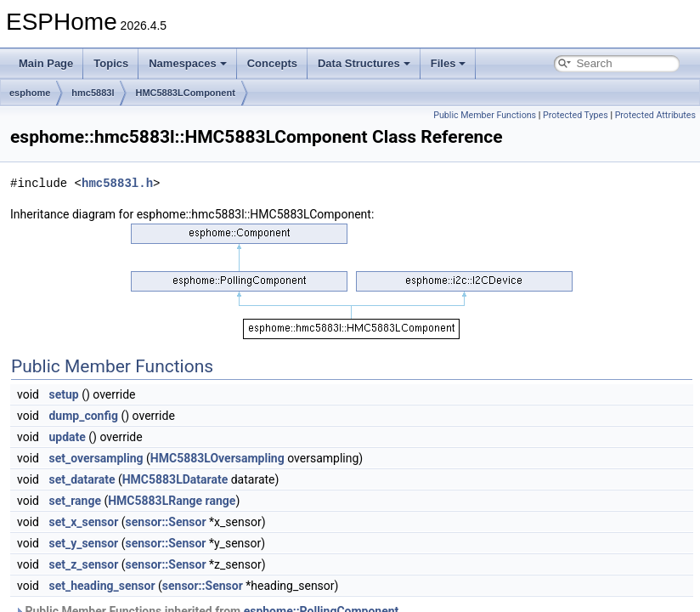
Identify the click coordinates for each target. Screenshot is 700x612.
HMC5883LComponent (185, 93)
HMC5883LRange (155, 501)
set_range (75, 501)
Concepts (272, 63)
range (221, 501)
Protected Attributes (655, 115)
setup (63, 394)
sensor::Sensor (166, 522)
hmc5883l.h (117, 183)
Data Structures (364, 63)
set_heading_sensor (102, 586)
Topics (111, 63)
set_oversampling (96, 458)
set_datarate (82, 479)
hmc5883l (93, 93)
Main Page (46, 63)
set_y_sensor (83, 543)
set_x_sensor (83, 522)
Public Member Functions (485, 115)
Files (449, 63)
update (67, 437)
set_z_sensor (83, 564)
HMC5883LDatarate (175, 479)
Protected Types (576, 115)
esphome (30, 93)
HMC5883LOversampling (217, 458)
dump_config (83, 416)
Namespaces (188, 63)
